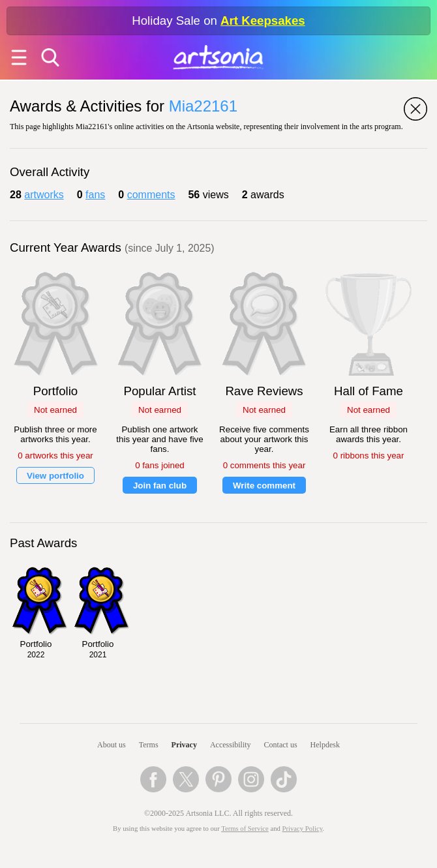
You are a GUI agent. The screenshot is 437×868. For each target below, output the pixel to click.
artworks (44, 195)
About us (112, 745)
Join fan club (160, 486)
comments (151, 195)
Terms (149, 745)
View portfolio (55, 476)
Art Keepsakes (263, 21)
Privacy (184, 745)
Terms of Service (245, 829)
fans (95, 195)
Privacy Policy (303, 829)
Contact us (281, 745)
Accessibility (231, 745)
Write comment (264, 486)
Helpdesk (325, 745)
